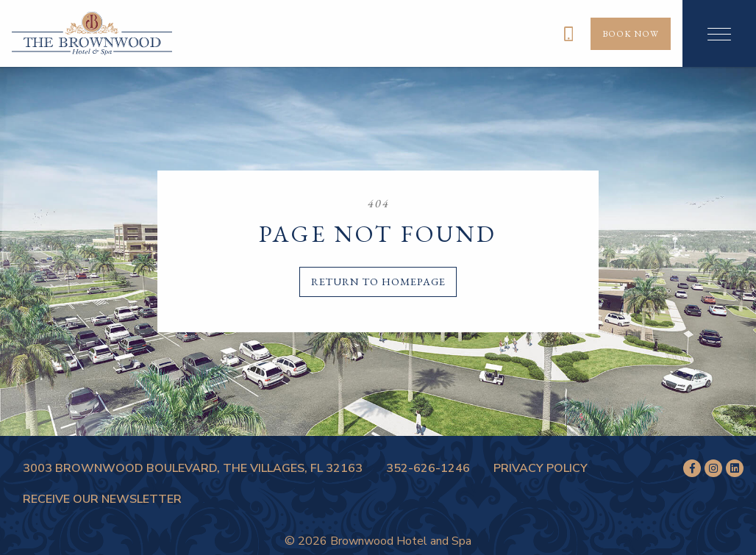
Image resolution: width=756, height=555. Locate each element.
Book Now (631, 34)
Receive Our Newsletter (102, 499)
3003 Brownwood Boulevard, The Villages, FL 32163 (193, 468)
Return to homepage (378, 281)
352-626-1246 (428, 468)
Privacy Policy (541, 468)
